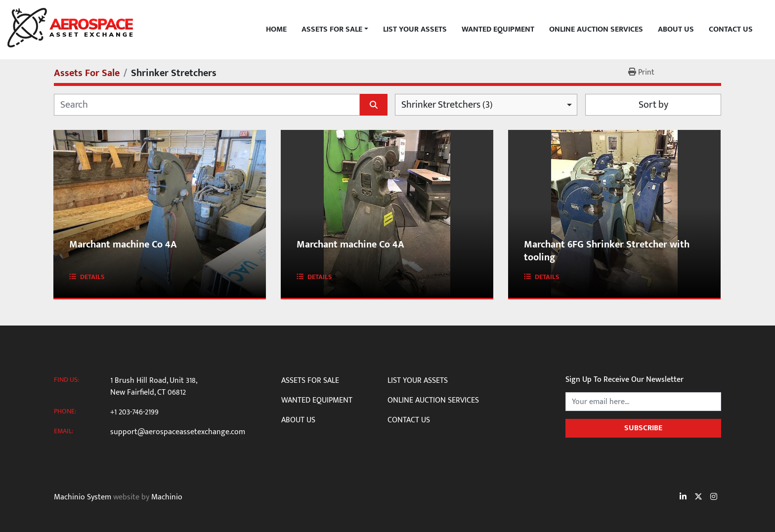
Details (92, 277)
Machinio (167, 497)
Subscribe (643, 428)
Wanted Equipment (498, 30)
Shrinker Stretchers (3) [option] (447, 105)
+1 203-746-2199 (134, 412)
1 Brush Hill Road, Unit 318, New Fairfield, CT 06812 (153, 387)
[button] (335, 30)
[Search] (207, 105)
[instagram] (714, 497)
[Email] (643, 402)
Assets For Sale (332, 30)
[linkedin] (683, 497)
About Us (676, 30)
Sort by (653, 105)
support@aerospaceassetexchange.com (178, 432)
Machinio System (83, 497)
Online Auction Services (596, 30)
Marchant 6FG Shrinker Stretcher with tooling (607, 251)
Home (276, 30)
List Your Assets (415, 30)
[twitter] (698, 497)
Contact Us (731, 30)
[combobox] (486, 105)
